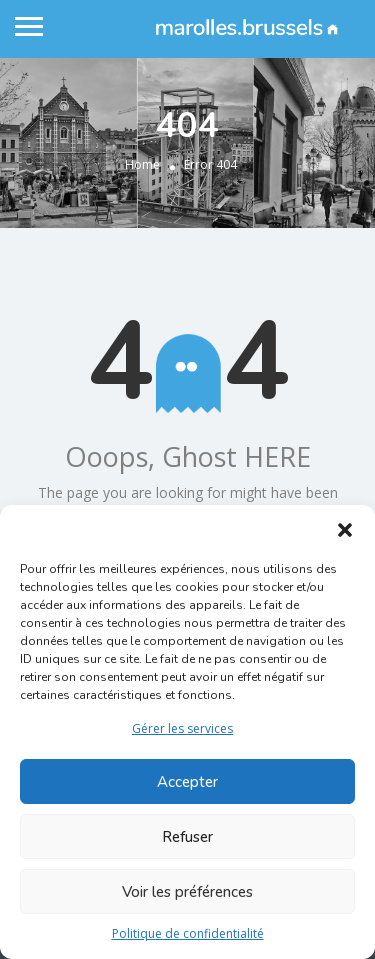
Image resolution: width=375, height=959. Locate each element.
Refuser (187, 837)
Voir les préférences (187, 892)
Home (142, 164)
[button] (345, 530)
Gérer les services (182, 728)
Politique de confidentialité (188, 933)
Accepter (187, 782)
